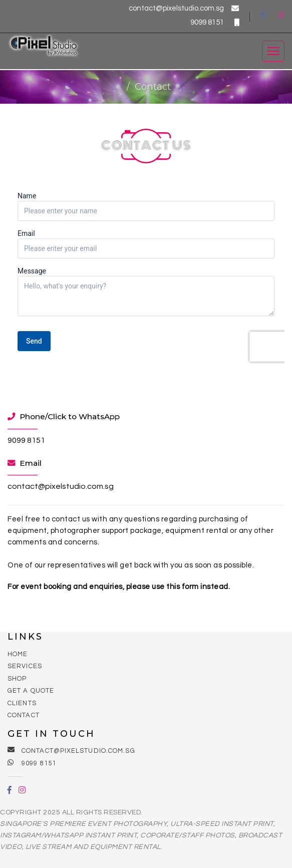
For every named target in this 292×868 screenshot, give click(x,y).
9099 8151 (215, 21)
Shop (17, 679)
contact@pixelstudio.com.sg (184, 7)
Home (18, 654)
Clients (22, 703)
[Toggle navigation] (273, 50)
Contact (24, 715)
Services (25, 666)
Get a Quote (31, 691)
